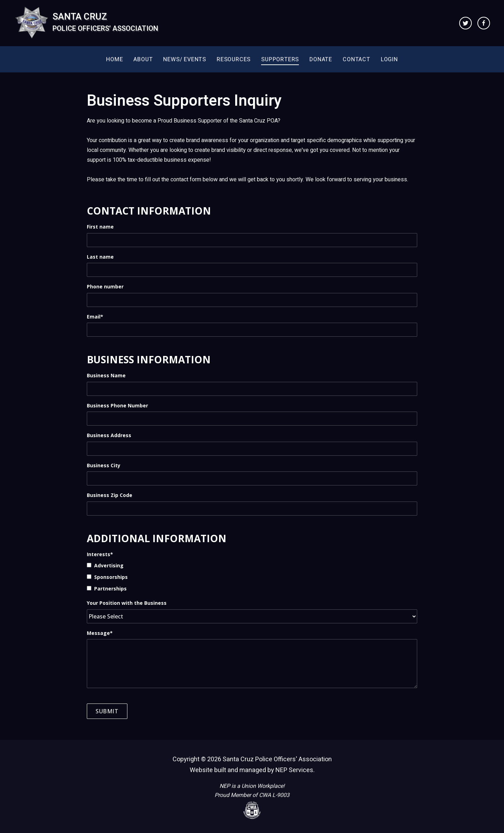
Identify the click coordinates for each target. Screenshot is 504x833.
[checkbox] (252, 577)
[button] (143, 59)
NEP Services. (295, 770)
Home (114, 59)
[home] (86, 23)
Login (389, 59)
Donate (321, 59)
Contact (356, 59)
